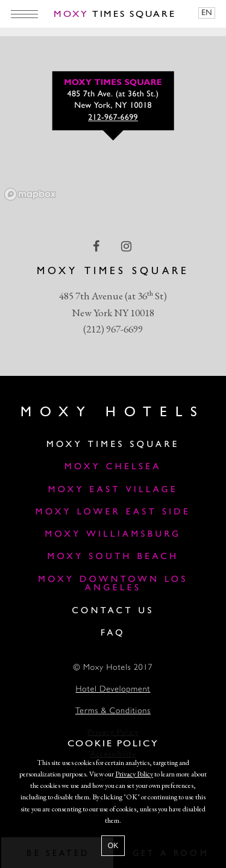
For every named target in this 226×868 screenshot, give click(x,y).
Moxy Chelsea (113, 467)
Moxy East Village (113, 490)
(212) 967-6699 (113, 329)
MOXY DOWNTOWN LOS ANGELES (113, 584)
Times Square (115, 14)
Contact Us (113, 611)
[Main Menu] (24, 14)
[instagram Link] (127, 246)
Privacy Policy (134, 774)
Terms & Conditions (113, 712)
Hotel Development (113, 690)
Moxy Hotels (113, 413)
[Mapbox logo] (30, 194)
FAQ (113, 633)
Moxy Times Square (113, 445)
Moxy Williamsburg (113, 535)
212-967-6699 (113, 118)
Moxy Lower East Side (113, 512)
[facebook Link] (97, 246)
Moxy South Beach (113, 557)
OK (113, 846)
